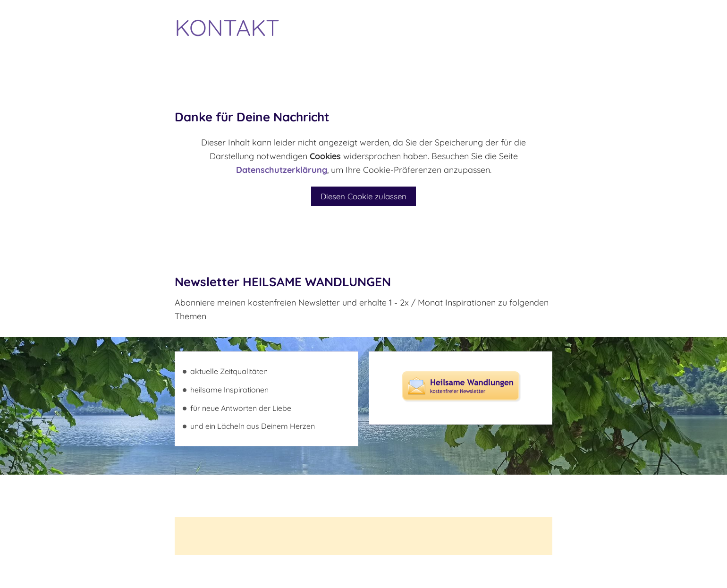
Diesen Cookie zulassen (363, 196)
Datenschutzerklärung (282, 170)
